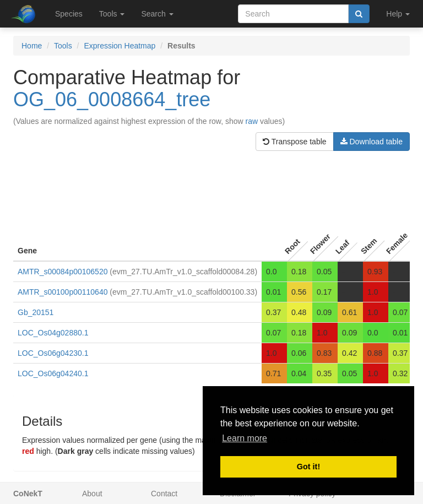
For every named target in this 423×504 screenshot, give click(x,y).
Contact (164, 494)
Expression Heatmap (120, 46)
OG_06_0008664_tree (112, 99)
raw (252, 121)
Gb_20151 (36, 312)
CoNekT (28, 494)
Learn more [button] (245, 438)
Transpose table (295, 142)
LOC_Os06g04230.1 (53, 353)
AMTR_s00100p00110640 (63, 292)
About (92, 494)
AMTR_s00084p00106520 (63, 272)
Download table (372, 142)
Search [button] (157, 14)
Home (32, 46)
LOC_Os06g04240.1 (53, 373)
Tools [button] (112, 14)
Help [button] (398, 14)
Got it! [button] (308, 467)
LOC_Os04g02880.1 (53, 333)
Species (69, 14)
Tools (63, 46)
